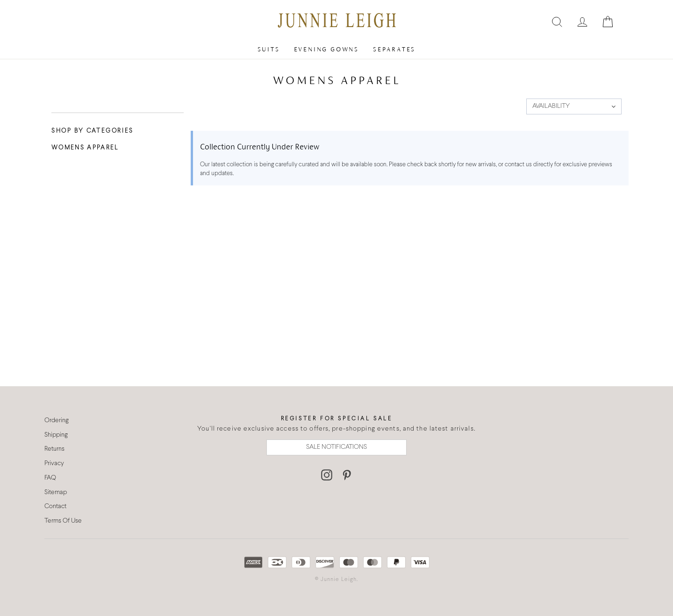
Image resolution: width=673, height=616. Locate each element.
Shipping (56, 435)
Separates (394, 49)
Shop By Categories (93, 131)
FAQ (50, 478)
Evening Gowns (326, 49)
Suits (269, 49)
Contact (55, 506)
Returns (54, 449)
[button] (574, 106)
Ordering (57, 421)
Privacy (54, 464)
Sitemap (56, 492)
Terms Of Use (63, 521)
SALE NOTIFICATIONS (336, 447)
